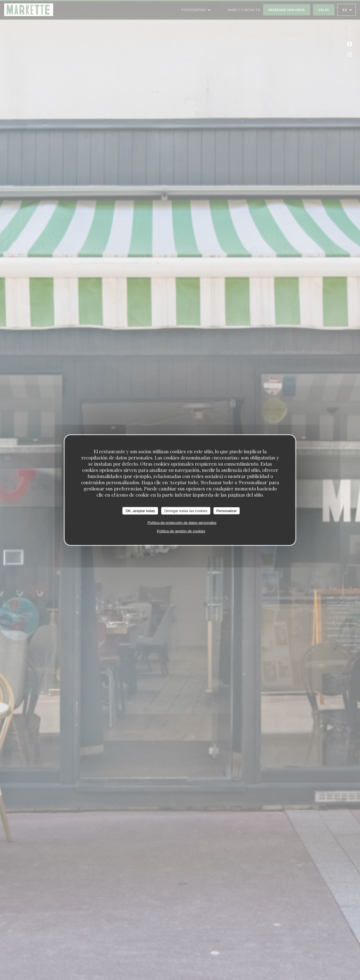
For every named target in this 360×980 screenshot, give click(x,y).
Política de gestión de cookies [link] (181, 531)
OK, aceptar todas (140, 511)
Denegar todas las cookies (186, 511)
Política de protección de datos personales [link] (182, 523)
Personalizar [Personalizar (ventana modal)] (226, 511)
